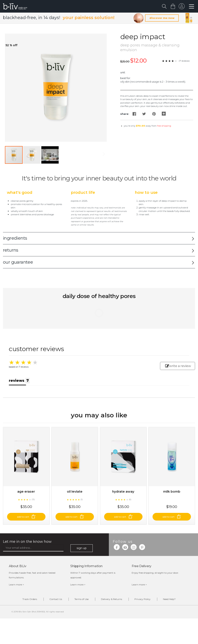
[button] (32, 155)
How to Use (146, 192)
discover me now (162, 18)
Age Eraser (26, 492)
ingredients (15, 238)
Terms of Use (81, 599)
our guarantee (18, 262)
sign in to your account (182, 7)
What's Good (20, 192)
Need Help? (169, 599)
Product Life (83, 192)
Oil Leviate (75, 492)
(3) (82, 499)
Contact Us (56, 599)
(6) (130, 499)
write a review (178, 366)
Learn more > (16, 585)
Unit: (123, 72)
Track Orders (30, 599)
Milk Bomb (172, 492)
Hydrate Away (123, 492)
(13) (33, 499)
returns (11, 250)
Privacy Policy (142, 599)
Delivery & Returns (111, 599)
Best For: (125, 78)
